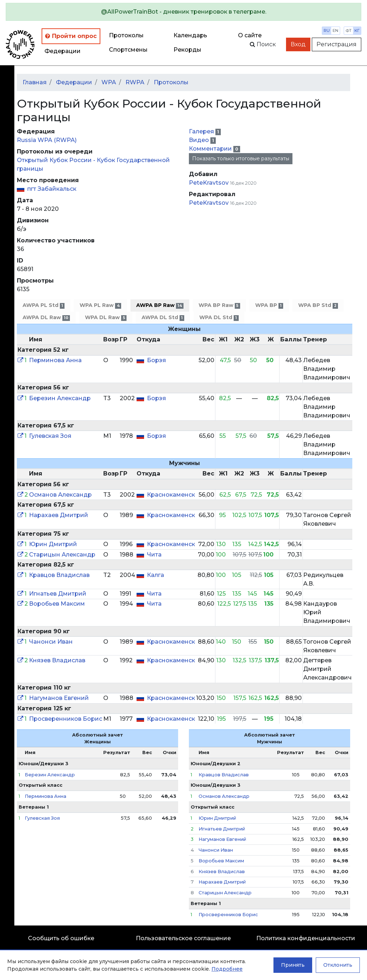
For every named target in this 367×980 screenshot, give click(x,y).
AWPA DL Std (163, 318)
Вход (298, 44)
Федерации (63, 51)
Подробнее (227, 969)
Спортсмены (128, 50)
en (335, 30)
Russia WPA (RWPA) (47, 140)
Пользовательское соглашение (183, 938)
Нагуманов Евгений (59, 698)
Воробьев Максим (57, 604)
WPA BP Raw (219, 305)
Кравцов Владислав (59, 575)
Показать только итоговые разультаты (241, 158)
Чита (154, 555)
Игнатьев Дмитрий (58, 594)
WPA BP (269, 305)
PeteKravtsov (209, 183)
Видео (200, 140)
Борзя (156, 360)
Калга (156, 575)
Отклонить (338, 965)
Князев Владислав (57, 660)
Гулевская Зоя (50, 436)
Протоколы (126, 35)
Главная (35, 82)
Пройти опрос (71, 36)
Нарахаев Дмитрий (59, 515)
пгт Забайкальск (52, 189)
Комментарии (211, 149)
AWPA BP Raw (160, 305)
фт (349, 30)
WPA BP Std (318, 305)
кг (357, 30)
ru (327, 30)
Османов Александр (60, 495)
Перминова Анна (55, 360)
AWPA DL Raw (46, 318)
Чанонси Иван (51, 642)
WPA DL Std (219, 318)
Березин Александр (60, 398)
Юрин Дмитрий (53, 544)
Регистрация (337, 44)
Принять (293, 965)
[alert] (183, 12)
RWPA (135, 82)
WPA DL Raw (106, 318)
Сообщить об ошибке (61, 938)
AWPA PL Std (44, 305)
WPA (109, 82)
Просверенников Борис (66, 719)
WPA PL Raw (100, 305)
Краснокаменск (171, 495)
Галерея (202, 131)
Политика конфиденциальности (306, 938)
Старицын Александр (62, 555)
